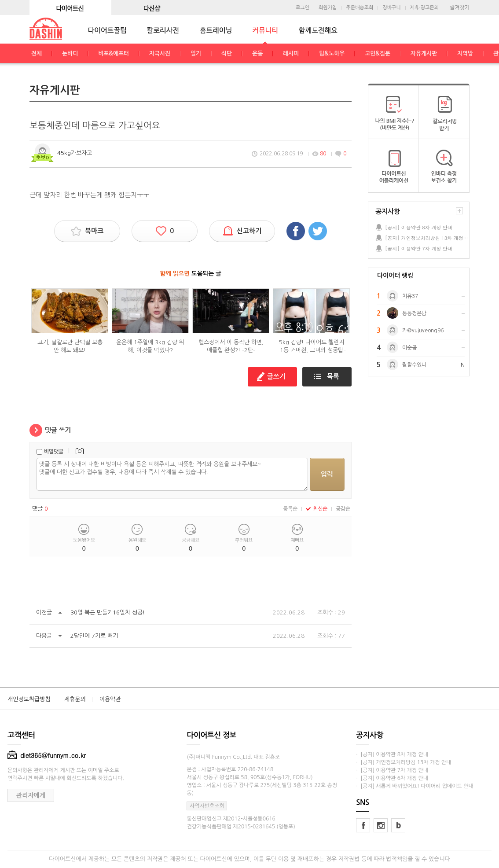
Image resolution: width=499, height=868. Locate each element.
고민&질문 (378, 53)
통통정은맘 (414, 313)
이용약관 (110, 699)
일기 (196, 53)
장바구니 (391, 8)
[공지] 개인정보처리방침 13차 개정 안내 (427, 238)
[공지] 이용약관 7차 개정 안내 (419, 248)
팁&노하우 (332, 53)
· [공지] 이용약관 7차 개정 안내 (392, 770)
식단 (227, 53)
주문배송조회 (360, 8)
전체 (37, 53)
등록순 (290, 509)
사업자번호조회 (207, 806)
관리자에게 (31, 795)
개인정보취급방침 (29, 699)
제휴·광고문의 (424, 8)
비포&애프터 (114, 53)
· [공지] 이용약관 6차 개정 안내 (392, 778)
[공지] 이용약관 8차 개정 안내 (419, 227)
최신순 (317, 509)
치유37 (410, 296)
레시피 (291, 53)
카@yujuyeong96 (423, 331)
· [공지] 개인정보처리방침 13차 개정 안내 (404, 762)
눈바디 (70, 53)
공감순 (343, 509)
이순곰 (409, 348)
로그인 (303, 8)
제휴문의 (75, 699)
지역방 (465, 53)
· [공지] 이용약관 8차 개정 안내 (392, 754)
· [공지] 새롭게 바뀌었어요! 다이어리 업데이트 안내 (415, 786)
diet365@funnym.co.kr (47, 755)
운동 (257, 53)
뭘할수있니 (414, 365)
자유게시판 (424, 53)
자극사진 (160, 53)
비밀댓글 (54, 452)
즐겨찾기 (460, 7)
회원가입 (328, 8)
